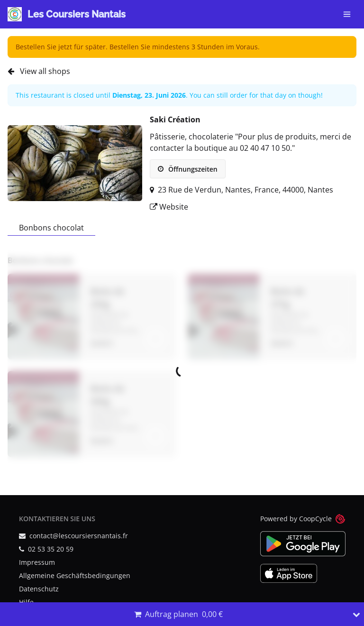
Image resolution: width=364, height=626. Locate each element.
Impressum (37, 562)
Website (169, 207)
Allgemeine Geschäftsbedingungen (75, 575)
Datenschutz (39, 589)
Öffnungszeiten (187, 169)
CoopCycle (315, 519)
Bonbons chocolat (51, 228)
